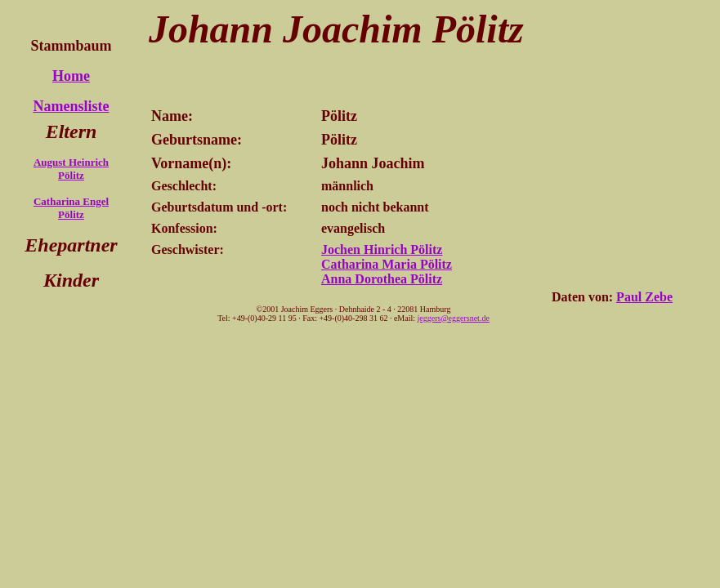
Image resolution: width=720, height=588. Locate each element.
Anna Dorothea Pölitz (382, 279)
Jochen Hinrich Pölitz (382, 249)
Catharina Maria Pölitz (387, 264)
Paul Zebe (644, 297)
